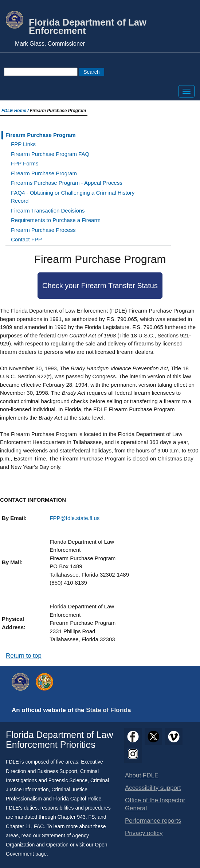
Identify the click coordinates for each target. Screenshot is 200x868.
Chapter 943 (72, 817)
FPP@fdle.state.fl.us (74, 518)
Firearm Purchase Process (43, 230)
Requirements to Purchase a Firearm (56, 220)
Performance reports (153, 821)
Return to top (24, 656)
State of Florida (108, 710)
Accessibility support (153, 788)
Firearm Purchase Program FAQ (50, 154)
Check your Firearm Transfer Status (100, 286)
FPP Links (23, 144)
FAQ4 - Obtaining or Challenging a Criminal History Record (73, 197)
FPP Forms (25, 163)
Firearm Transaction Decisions (48, 211)
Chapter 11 (18, 826)
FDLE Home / (16, 111)
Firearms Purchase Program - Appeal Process (67, 183)
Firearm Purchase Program (41, 135)
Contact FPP (26, 239)
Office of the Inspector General (155, 804)
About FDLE (142, 775)
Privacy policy (144, 833)
